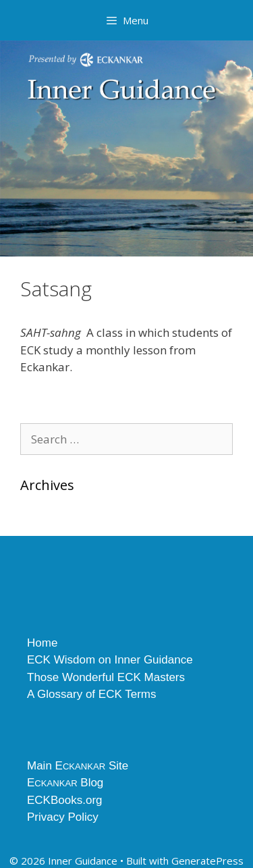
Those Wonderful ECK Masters (106, 677)
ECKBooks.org (65, 800)
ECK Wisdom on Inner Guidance (110, 660)
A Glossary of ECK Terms (91, 694)
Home (42, 643)
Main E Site (78, 766)
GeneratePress (207, 861)
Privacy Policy (63, 817)
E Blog (65, 783)
